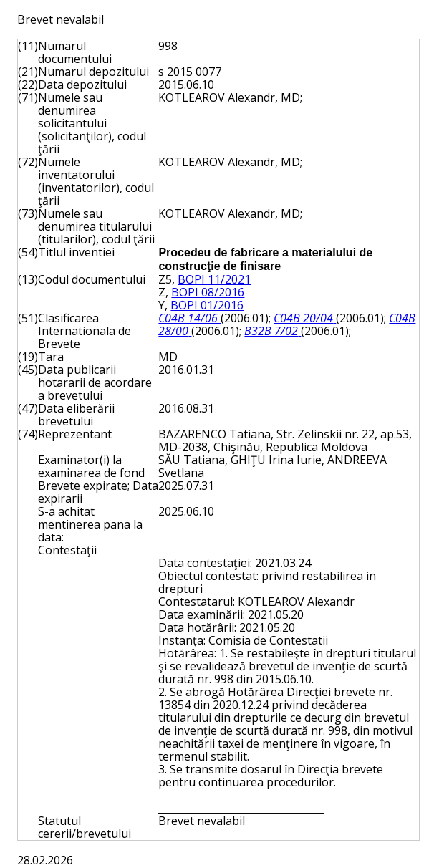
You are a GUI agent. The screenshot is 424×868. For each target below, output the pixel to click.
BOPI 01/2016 (207, 305)
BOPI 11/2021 (214, 279)
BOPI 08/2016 (208, 292)
